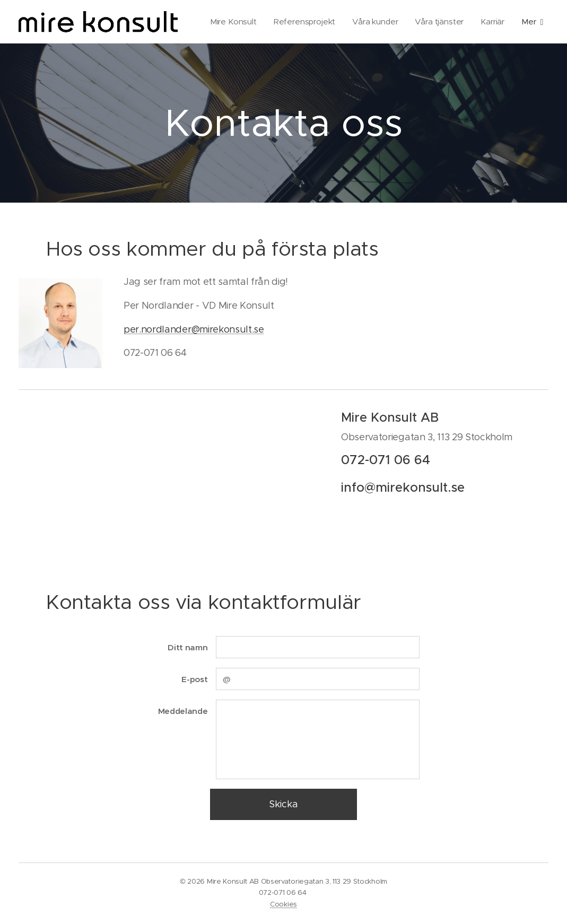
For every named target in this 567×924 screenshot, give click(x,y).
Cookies (283, 904)
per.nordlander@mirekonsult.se (194, 329)
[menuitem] (273, 22)
